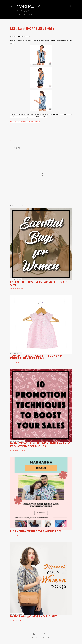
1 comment (19, 535)
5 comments (19, 620)
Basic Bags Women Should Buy (34, 617)
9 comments (19, 362)
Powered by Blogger (41, 634)
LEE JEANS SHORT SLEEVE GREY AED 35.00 (25, 122)
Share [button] (12, 140)
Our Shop (27, 15)
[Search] (70, 6)
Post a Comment (21, 450)
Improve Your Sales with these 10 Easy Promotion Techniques (40, 445)
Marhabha (29, 6)
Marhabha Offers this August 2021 (36, 532)
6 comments (19, 289)
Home (19, 15)
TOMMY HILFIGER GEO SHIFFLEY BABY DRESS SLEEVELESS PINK (37, 357)
